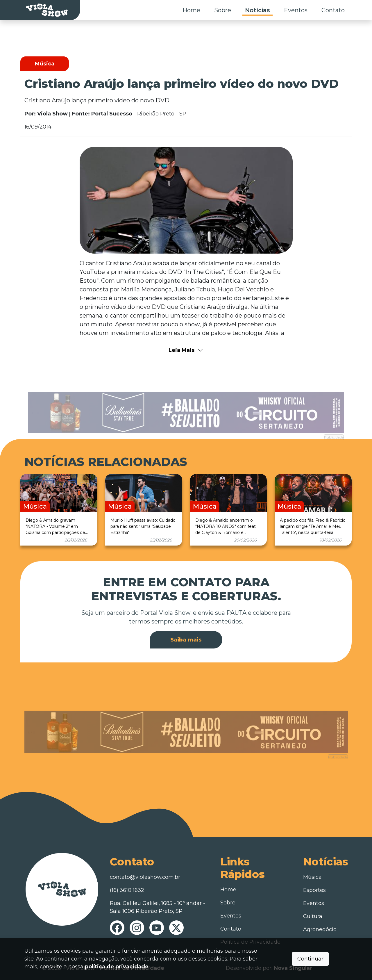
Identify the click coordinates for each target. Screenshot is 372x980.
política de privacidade (117, 967)
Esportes (314, 890)
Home (191, 10)
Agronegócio (320, 929)
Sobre (223, 10)
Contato (333, 10)
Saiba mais (186, 640)
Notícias (257, 10)
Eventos (296, 10)
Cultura (313, 916)
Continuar (310, 959)
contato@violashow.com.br (145, 877)
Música (312, 877)
